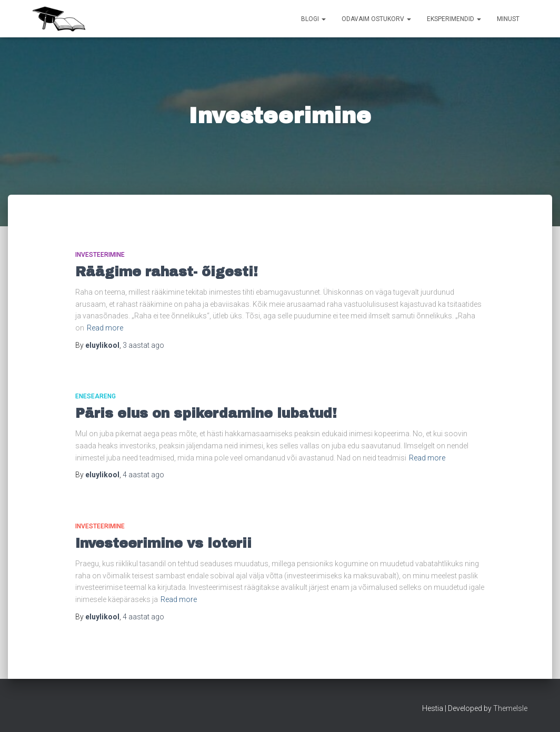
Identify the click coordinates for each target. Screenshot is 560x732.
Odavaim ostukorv (376, 19)
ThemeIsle (510, 708)
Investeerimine (100, 255)
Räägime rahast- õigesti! (167, 272)
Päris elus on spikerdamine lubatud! (206, 413)
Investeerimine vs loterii (163, 543)
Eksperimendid (454, 19)
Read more (105, 328)
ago (143, 345)
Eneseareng (96, 396)
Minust (508, 19)
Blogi (313, 19)
